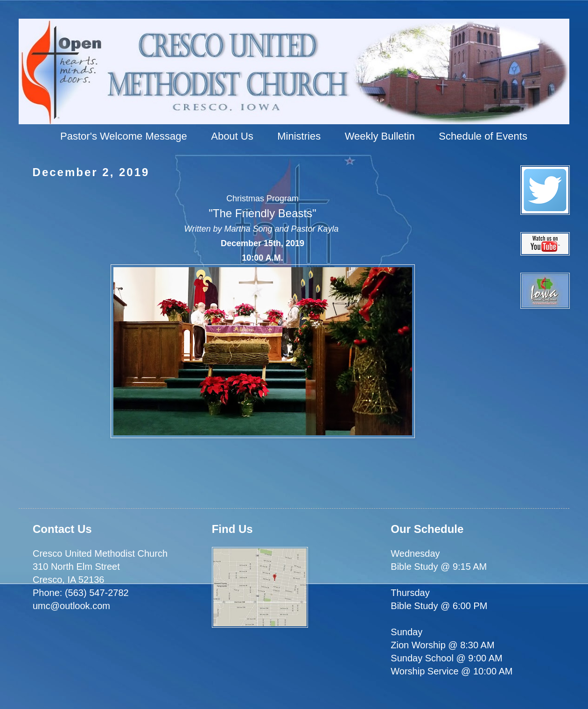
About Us (232, 136)
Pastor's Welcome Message (124, 136)
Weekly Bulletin (380, 136)
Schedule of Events (483, 136)
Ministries (299, 136)
